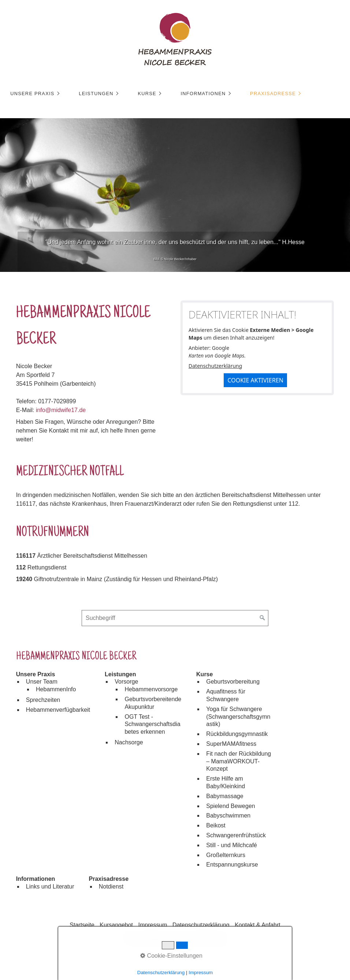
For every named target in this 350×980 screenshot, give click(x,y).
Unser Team (42, 682)
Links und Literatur (50, 887)
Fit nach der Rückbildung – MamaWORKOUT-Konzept (239, 761)
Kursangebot (116, 925)
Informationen (203, 93)
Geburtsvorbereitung (233, 682)
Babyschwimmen (228, 816)
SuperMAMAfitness (231, 744)
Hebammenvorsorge (151, 689)
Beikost (216, 825)
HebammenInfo (56, 689)
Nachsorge (129, 742)
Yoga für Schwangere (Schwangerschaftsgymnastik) (238, 717)
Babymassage (225, 796)
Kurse (147, 93)
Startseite (82, 925)
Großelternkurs (226, 855)
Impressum (153, 925)
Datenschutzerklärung (215, 366)
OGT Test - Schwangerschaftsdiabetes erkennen (152, 724)
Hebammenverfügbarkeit (58, 710)
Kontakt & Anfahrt (258, 925)
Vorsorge (126, 682)
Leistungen (96, 93)
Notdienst (111, 887)
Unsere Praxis (32, 93)
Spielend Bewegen (230, 806)
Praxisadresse (273, 93)
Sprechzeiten (43, 700)
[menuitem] (34, 94)
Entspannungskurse (232, 865)
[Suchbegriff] (175, 618)
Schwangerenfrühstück (236, 835)
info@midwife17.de (61, 410)
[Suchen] (262, 618)
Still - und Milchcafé (232, 845)
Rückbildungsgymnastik (237, 734)
